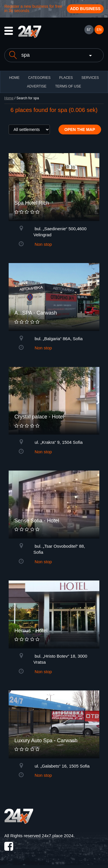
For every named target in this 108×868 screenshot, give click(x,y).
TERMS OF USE (68, 86)
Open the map (80, 130)
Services (90, 78)
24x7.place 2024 (58, 836)
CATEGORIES (39, 78)
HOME (14, 78)
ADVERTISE (37, 86)
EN (99, 30)
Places (66, 78)
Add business (85, 9)
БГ (89, 30)
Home (9, 98)
